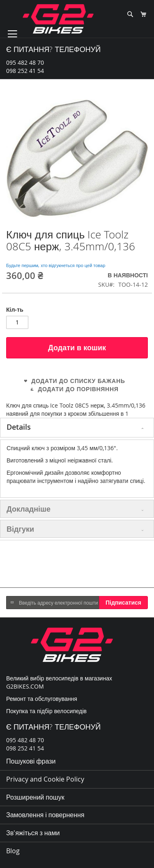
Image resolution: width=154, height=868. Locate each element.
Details (19, 427)
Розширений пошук (35, 797)
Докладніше (29, 509)
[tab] (77, 428)
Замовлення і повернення (45, 815)
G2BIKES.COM (25, 686)
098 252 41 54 (25, 71)
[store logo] (58, 19)
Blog (13, 851)
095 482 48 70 (25, 62)
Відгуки (20, 529)
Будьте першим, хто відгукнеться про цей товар (56, 265)
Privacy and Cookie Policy (45, 779)
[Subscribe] (123, 603)
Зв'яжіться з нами (33, 833)
